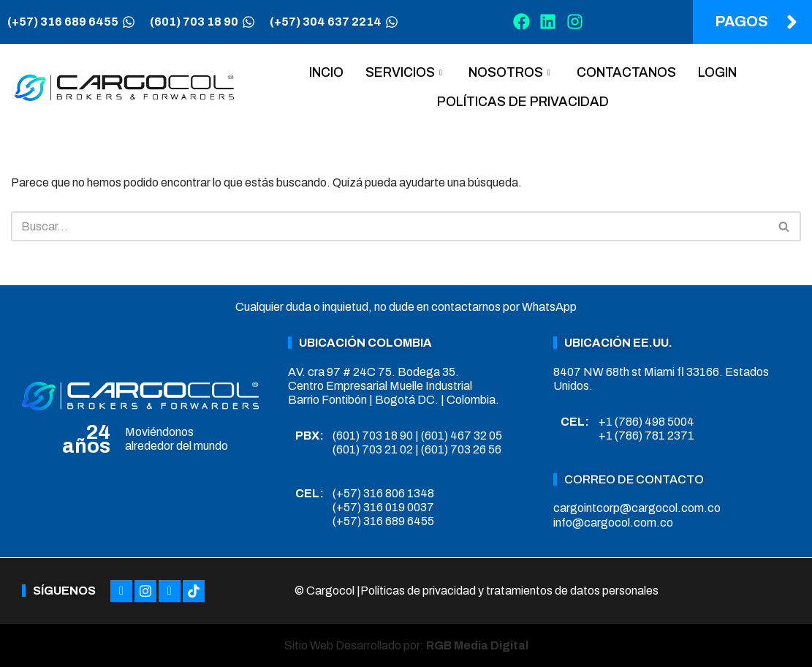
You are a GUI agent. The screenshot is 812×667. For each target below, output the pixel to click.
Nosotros (509, 72)
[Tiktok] (194, 591)
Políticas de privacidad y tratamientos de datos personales (509, 591)
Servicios (404, 72)
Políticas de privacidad (523, 102)
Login (717, 72)
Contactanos (626, 72)
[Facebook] (121, 591)
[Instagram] (145, 591)
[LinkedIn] (170, 591)
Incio (326, 72)
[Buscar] (390, 226)
